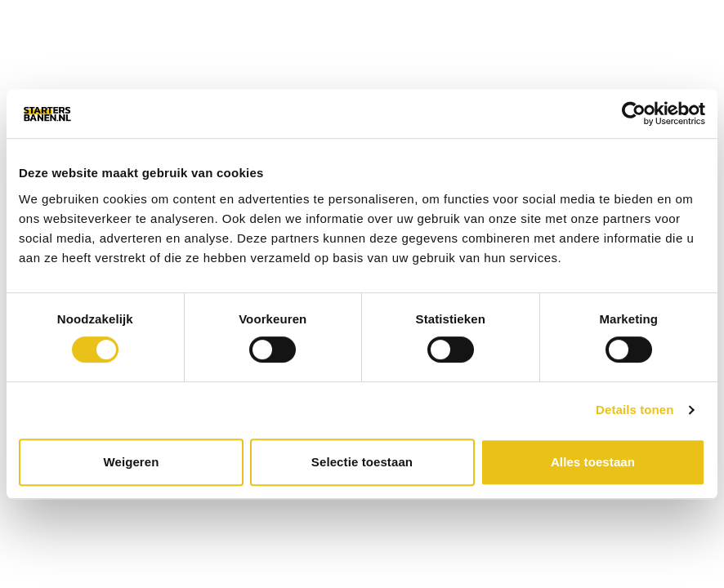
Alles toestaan (593, 462)
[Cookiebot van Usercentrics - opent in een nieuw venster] (634, 114)
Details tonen (635, 410)
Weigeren (131, 462)
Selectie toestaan (362, 462)
